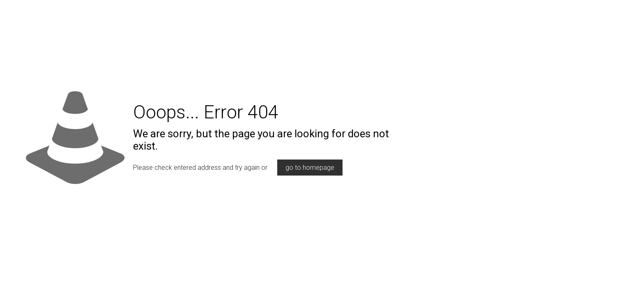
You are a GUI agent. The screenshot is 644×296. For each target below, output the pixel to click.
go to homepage (310, 168)
